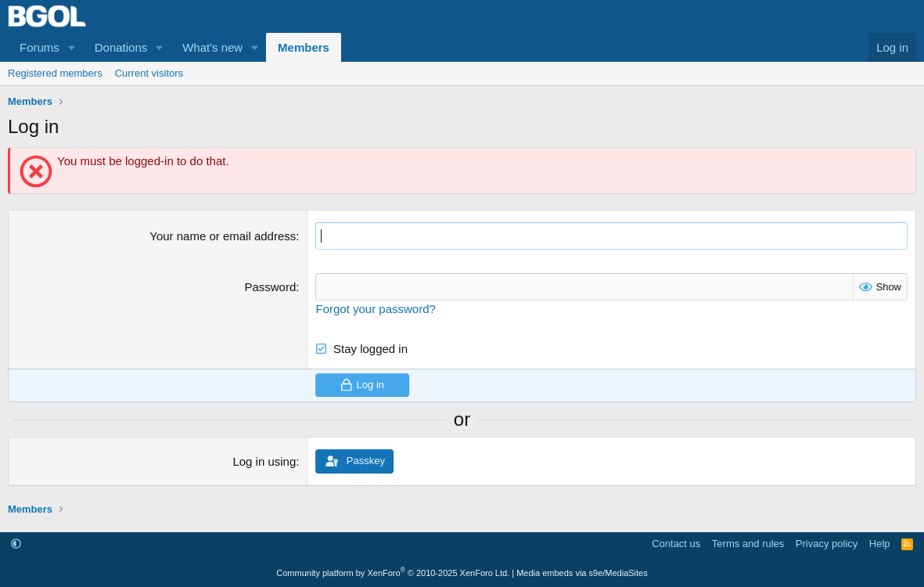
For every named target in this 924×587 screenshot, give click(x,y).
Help (880, 544)
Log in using (264, 461)
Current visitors (149, 73)
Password (270, 287)
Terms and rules (748, 544)
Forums (40, 47)
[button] (72, 47)
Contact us (676, 544)
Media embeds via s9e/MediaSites (582, 573)
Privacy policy (827, 544)
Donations (121, 47)
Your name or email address (223, 236)
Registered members (55, 73)
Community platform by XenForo (393, 573)
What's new (212, 47)
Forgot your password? (375, 309)
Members (304, 47)
